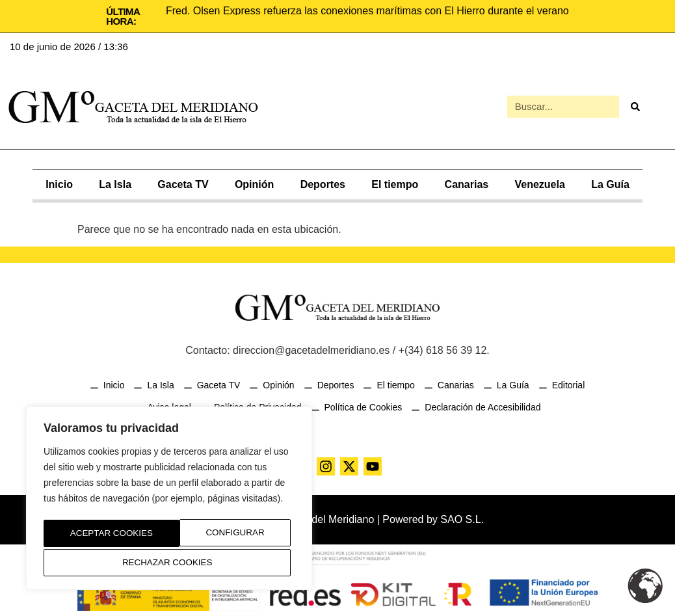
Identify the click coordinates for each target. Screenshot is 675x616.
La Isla (115, 183)
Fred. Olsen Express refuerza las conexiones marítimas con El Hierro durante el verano (367, 11)
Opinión (254, 183)
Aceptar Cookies (169, 563)
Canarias (467, 183)
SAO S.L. (462, 518)
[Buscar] (635, 106)
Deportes (323, 183)
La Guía (610, 183)
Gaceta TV (183, 183)
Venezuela (539, 183)
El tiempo (395, 183)
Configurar (96, 535)
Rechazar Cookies (221, 535)
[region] (169, 501)
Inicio (59, 183)
